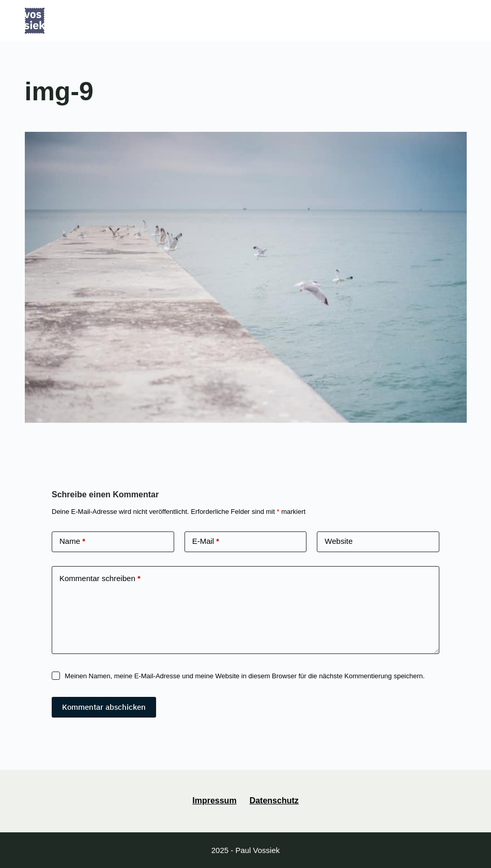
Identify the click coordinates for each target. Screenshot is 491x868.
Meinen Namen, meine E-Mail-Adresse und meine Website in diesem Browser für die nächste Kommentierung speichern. (244, 676)
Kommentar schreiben (100, 579)
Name (72, 542)
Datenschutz (274, 801)
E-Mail (206, 542)
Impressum (214, 801)
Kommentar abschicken (104, 707)
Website (339, 541)
